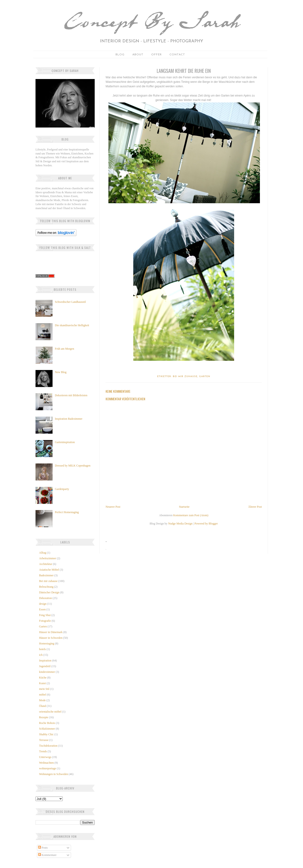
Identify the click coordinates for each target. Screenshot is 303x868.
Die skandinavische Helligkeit (72, 325)
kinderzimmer (47, 672)
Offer (156, 55)
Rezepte (44, 717)
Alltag (43, 553)
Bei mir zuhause (48, 581)
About (138, 55)
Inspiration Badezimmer (69, 419)
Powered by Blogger (206, 524)
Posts (43, 848)
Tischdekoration (48, 746)
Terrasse (44, 740)
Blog (120, 55)
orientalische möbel (50, 712)
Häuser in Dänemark (51, 632)
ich (41, 655)
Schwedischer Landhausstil (70, 302)
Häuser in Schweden (51, 638)
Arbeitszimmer (48, 558)
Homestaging (47, 643)
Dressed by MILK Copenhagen (73, 466)
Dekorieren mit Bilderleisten (71, 395)
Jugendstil (45, 666)
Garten (43, 626)
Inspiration (45, 661)
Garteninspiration (65, 442)
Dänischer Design (49, 592)
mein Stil (44, 689)
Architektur (46, 564)
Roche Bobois (47, 723)
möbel (43, 695)
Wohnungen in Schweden (53, 774)
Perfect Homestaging (67, 512)
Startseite (184, 507)
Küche (43, 678)
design (43, 604)
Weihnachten (46, 763)
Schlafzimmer (47, 729)
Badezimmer (46, 575)
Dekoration (45, 598)
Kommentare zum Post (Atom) (191, 515)
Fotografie (45, 621)
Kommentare (47, 855)
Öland (42, 706)
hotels (42, 649)
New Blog (61, 372)
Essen (42, 609)
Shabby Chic (46, 734)
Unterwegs (45, 757)
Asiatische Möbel (49, 570)
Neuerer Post (113, 507)
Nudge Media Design (180, 524)
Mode (42, 700)
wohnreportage (48, 768)
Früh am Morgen (65, 349)
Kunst (42, 683)
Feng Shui (45, 615)
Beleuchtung (46, 587)
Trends (43, 751)
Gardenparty (62, 489)
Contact (177, 55)
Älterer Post (255, 507)
